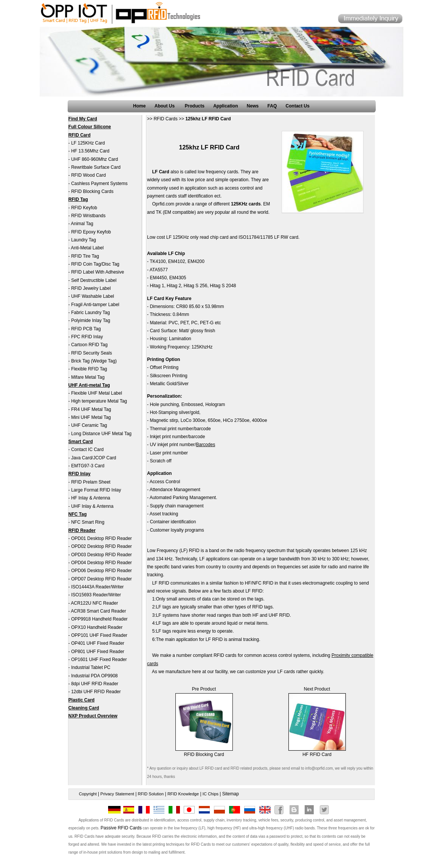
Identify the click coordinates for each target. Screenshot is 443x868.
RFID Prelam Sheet (91, 482)
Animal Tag (82, 224)
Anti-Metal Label (87, 248)
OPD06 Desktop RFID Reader (101, 571)
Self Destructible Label (94, 280)
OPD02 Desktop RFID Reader (101, 546)
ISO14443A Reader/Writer (97, 587)
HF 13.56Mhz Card (90, 151)
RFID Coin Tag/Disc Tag (95, 264)
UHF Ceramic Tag (89, 425)
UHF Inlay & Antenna (92, 506)
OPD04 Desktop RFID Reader (101, 563)
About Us (165, 106)
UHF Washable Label (93, 296)
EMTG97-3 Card (88, 466)
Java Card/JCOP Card (94, 458)
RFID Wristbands (88, 216)
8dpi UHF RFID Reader (95, 684)
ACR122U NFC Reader (94, 603)
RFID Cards (165, 119)
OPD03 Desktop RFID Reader (101, 555)
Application (225, 106)
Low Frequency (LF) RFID (173, 551)
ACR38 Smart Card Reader (98, 611)
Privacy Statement (117, 794)
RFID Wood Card (88, 175)
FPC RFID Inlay (87, 337)
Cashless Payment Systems (99, 184)
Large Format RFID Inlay (96, 490)
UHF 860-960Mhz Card (94, 159)
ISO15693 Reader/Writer (96, 595)
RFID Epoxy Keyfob (91, 232)
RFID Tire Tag (85, 256)
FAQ (272, 106)
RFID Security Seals (91, 353)
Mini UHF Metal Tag (91, 417)
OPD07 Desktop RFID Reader (101, 579)
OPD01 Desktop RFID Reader (101, 538)
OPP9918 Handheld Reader (99, 619)
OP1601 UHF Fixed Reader (99, 660)
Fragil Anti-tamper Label (95, 305)
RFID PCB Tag (86, 329)
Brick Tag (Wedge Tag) (94, 361)
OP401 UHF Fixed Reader (98, 643)
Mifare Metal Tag (88, 377)
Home (139, 106)
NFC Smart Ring (88, 522)
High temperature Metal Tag (99, 401)
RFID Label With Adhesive (98, 272)
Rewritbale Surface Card (96, 167)
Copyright (88, 794)
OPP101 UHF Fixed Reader (99, 635)
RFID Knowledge (183, 794)
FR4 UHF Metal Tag (91, 409)
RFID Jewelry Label (91, 288)
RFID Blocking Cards (92, 191)
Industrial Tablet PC (91, 667)
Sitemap (231, 794)
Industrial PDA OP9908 (94, 676)
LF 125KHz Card (88, 143)
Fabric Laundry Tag (91, 313)
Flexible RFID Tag (89, 369)
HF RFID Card (317, 754)
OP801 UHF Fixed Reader (98, 652)
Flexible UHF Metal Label (97, 393)
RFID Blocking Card (204, 754)
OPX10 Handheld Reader (97, 627)
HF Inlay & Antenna (91, 498)
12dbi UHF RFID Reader (96, 692)
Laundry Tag (84, 240)
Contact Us (298, 106)
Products (195, 106)
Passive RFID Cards (121, 828)
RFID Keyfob (84, 208)
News (253, 106)
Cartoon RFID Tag (89, 345)
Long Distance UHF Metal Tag (101, 434)
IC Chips (211, 794)
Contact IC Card (87, 450)
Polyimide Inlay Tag (91, 320)
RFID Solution (151, 794)
